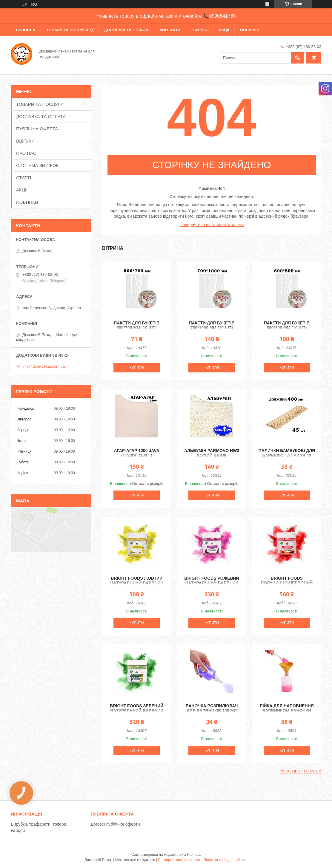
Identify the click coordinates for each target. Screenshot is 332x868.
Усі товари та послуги (301, 771)
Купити (137, 368)
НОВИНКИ (250, 30)
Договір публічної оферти (115, 824)
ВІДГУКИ (25, 141)
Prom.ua (194, 855)
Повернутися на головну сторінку (212, 225)
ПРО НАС (26, 153)
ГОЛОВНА (26, 30)
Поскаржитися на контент (179, 860)
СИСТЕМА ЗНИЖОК (37, 165)
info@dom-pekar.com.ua (44, 366)
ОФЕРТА (200, 30)
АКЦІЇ (224, 30)
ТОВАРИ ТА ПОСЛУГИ (67, 30)
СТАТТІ (24, 178)
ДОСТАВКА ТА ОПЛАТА (126, 30)
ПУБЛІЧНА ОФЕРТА (37, 129)
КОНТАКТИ (170, 30)
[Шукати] (297, 58)
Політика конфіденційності (225, 860)
